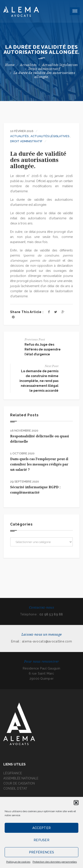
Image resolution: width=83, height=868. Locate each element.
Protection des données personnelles (55, 862)
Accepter (41, 828)
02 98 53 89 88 (51, 614)
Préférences (41, 852)
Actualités (28, 65)
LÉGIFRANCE (13, 773)
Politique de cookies (18, 862)
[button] (76, 803)
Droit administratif (44, 69)
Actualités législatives (60, 65)
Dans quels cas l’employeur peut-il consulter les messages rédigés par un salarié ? (39, 464)
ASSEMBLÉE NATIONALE (21, 778)
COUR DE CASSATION (19, 783)
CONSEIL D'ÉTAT (15, 788)
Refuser (41, 840)
